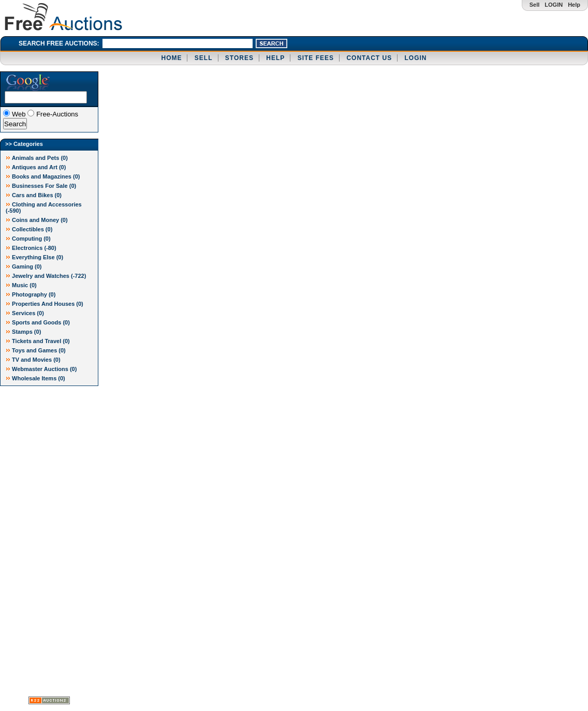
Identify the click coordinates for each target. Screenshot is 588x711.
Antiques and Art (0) (36, 167)
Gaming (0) (24, 266)
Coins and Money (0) (37, 220)
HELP (275, 58)
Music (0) (21, 285)
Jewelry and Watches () (46, 276)
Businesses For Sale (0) (41, 186)
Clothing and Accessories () (44, 208)
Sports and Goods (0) (38, 322)
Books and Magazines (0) (43, 176)
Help (574, 5)
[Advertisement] (41, 541)
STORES (239, 58)
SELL (204, 58)
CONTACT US (369, 58)
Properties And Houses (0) (45, 304)
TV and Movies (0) (33, 360)
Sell (535, 5)
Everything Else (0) (34, 257)
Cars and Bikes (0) (34, 195)
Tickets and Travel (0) (38, 341)
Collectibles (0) (29, 229)
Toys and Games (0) (36, 350)
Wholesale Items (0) (35, 378)
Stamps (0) (23, 332)
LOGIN (554, 5)
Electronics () (31, 248)
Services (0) (25, 313)
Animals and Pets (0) (37, 158)
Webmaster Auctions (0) (41, 369)
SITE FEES (316, 58)
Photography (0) (31, 294)
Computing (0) (28, 239)
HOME (171, 58)
